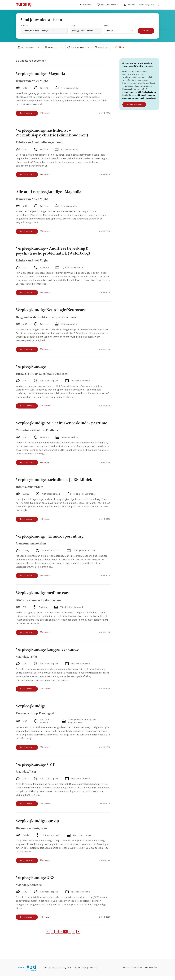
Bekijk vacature (27, 113)
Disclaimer (137, 967)
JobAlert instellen (134, 104)
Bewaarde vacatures (108, 5)
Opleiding (50, 47)
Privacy (126, 967)
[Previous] (48, 932)
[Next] (78, 932)
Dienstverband (75, 47)
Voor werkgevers (147, 5)
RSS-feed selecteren (147, 92)
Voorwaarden (151, 967)
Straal (107, 26)
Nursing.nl (86, 5)
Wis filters (119, 47)
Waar (73, 26)
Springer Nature (89, 967)
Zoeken (146, 31)
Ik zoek (24, 26)
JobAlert (129, 5)
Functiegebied (26, 47)
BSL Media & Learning (56, 967)
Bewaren (46, 113)
